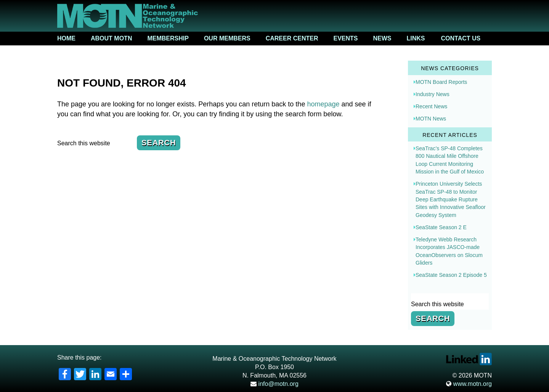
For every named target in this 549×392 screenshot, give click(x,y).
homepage (323, 104)
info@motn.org (274, 384)
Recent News (431, 106)
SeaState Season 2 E (441, 227)
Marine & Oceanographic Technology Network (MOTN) (274, 16)
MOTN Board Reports (441, 82)
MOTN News (431, 119)
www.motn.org (469, 384)
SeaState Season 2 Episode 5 (451, 275)
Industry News (433, 94)
